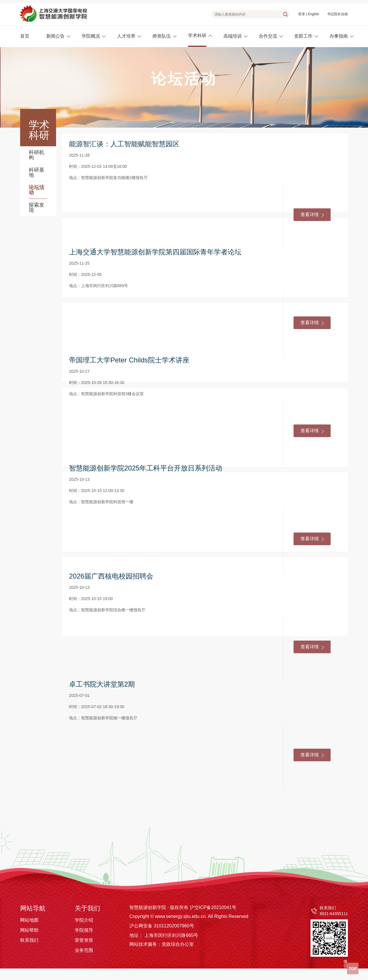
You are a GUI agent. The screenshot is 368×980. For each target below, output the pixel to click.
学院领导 (84, 930)
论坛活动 (37, 190)
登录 (302, 14)
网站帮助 (29, 930)
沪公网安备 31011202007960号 (162, 926)
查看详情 (312, 215)
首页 (25, 36)
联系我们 (29, 940)
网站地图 (29, 920)
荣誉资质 (84, 940)
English (314, 14)
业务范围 (84, 950)
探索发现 (37, 207)
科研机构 (37, 155)
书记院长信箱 (338, 14)
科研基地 (37, 172)
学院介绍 (84, 920)
